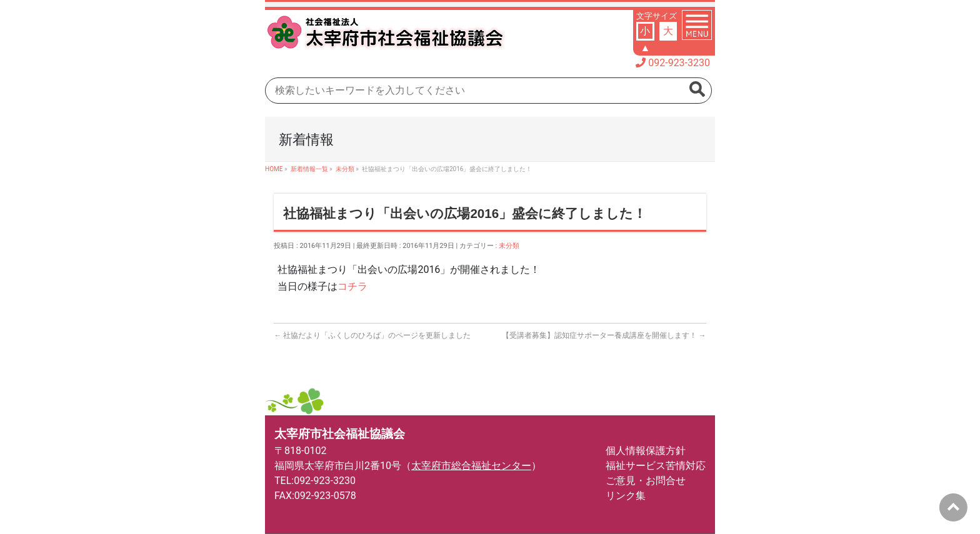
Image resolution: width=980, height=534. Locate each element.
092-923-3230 (679, 63)
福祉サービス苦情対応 (656, 466)
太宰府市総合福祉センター (471, 466)
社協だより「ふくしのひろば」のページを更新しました (372, 335)
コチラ (352, 286)
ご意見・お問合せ (646, 481)
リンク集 (626, 496)
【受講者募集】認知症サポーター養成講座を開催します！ (604, 335)
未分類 (509, 246)
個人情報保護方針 (646, 451)
